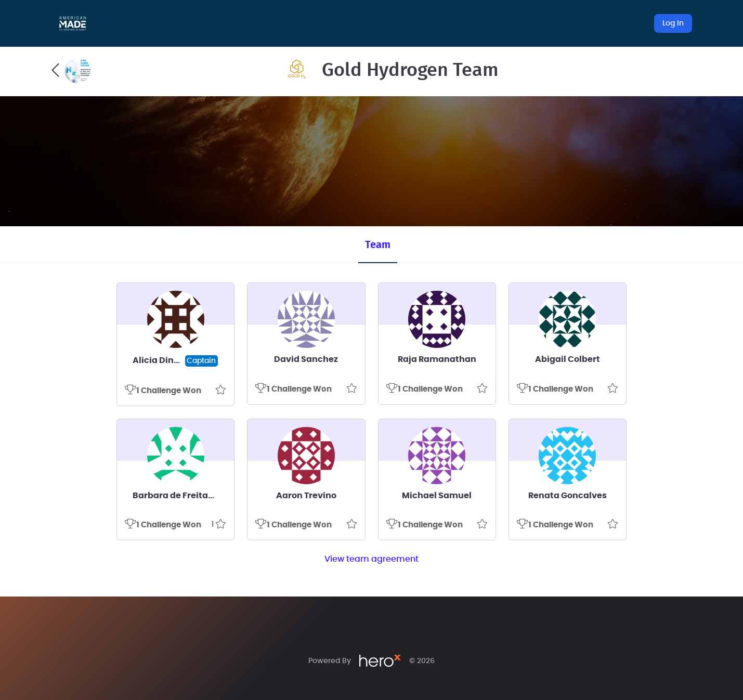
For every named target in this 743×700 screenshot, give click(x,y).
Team (378, 245)
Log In (673, 23)
